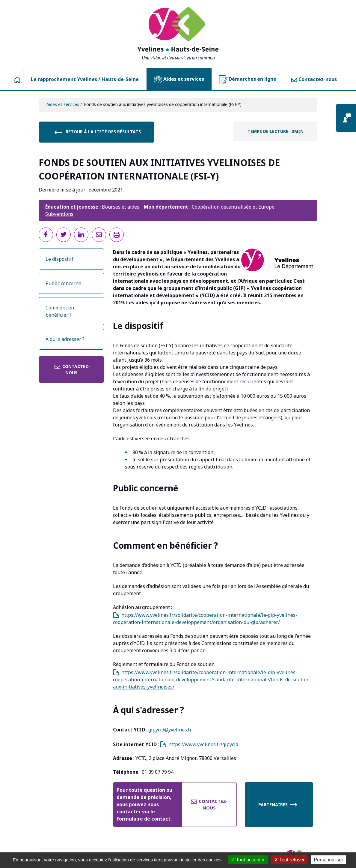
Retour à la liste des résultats (98, 132)
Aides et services (179, 79)
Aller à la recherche (12, 23)
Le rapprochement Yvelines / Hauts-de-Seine (85, 79)
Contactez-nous (314, 79)
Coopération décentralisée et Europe (233, 207)
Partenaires (278, 804)
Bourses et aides (121, 207)
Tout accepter (248, 860)
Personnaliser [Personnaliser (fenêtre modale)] (329, 860)
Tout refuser (289, 860)
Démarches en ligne (248, 79)
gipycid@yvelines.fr (170, 730)
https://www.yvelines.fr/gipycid (203, 744)
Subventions (59, 214)
